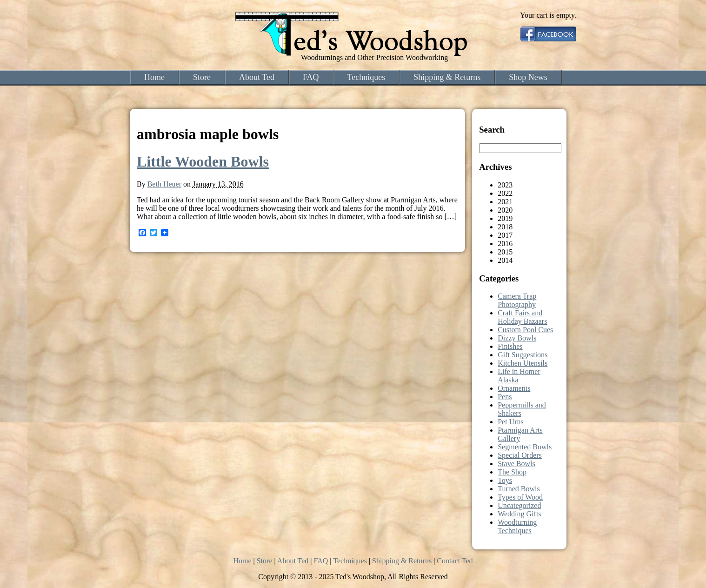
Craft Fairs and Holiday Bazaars (522, 317)
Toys (505, 480)
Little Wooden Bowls (203, 161)
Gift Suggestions (523, 355)
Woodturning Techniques (517, 526)
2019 (505, 218)
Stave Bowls (516, 464)
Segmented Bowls (525, 447)
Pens (505, 397)
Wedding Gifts (519, 514)
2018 (505, 227)
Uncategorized (519, 505)
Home (154, 77)
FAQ (311, 77)
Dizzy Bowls (517, 338)
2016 (505, 244)
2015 (505, 252)
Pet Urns (511, 422)
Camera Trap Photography (517, 300)
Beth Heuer (164, 184)
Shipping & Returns (447, 77)
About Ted (257, 77)
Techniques (366, 77)
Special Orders (520, 455)
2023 (505, 185)
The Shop (512, 472)
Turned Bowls (519, 489)
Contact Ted (455, 561)
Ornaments (514, 388)
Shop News (528, 77)
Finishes (510, 346)
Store (202, 77)
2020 (505, 210)
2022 (505, 193)
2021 (505, 202)
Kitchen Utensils (523, 363)
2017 (505, 235)
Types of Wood (520, 497)
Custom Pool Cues (525, 330)
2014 (505, 260)
